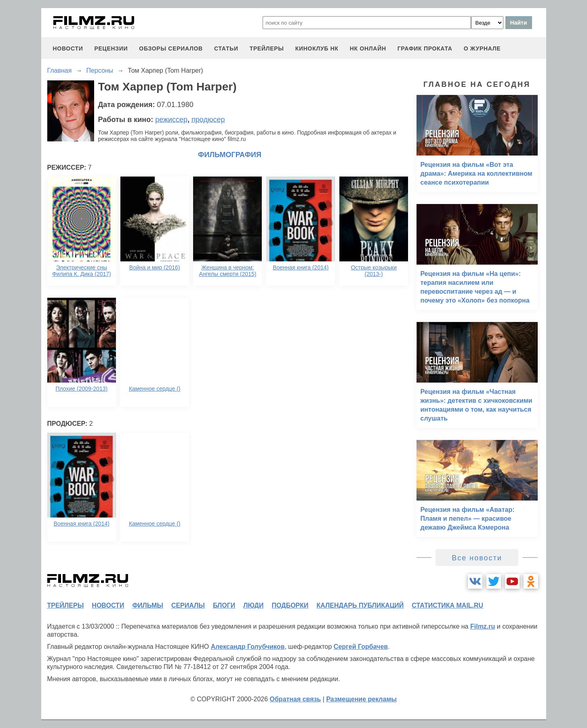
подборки (290, 605)
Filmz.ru (483, 626)
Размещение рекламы (361, 699)
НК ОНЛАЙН (368, 48)
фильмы (147, 605)
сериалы (188, 605)
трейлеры (267, 48)
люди (253, 605)
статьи (226, 48)
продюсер (208, 120)
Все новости (477, 558)
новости (68, 48)
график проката (425, 48)
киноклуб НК (317, 48)
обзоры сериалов (171, 48)
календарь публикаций (360, 605)
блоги (224, 605)
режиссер (171, 120)
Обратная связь (296, 699)
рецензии (111, 48)
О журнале (482, 48)
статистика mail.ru (447, 605)
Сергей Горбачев (361, 647)
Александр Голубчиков (248, 647)
